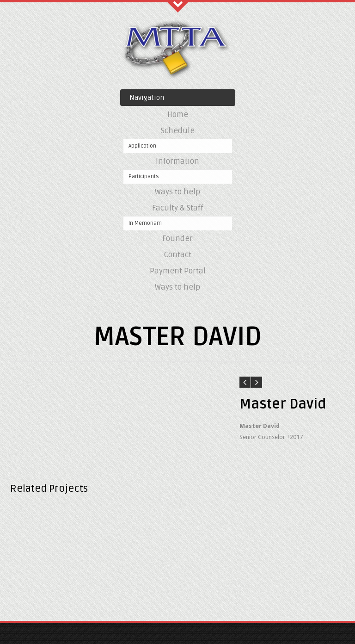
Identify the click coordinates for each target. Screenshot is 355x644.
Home (178, 115)
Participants (144, 176)
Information (177, 161)
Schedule (178, 131)
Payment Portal (178, 271)
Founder (177, 238)
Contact (177, 255)
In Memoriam (145, 223)
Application (142, 146)
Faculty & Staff (178, 208)
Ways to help (177, 192)
